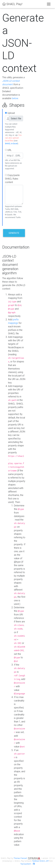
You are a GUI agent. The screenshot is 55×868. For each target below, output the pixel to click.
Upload (10, 113)
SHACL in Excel (11, 144)
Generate (14, 233)
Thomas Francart (20, 858)
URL (8, 150)
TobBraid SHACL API (40, 861)
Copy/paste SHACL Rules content (12, 179)
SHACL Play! (12, 4)
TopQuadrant (26, 864)
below (15, 98)
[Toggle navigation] (49, 4)
